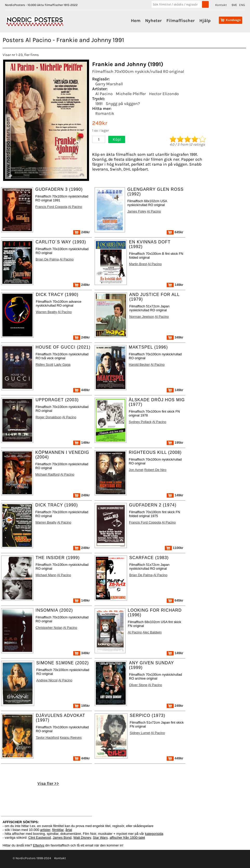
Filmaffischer (181, 20)
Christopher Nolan (49, 628)
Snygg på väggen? (123, 104)
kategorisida (154, 834)
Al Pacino (104, 94)
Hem (136, 20)
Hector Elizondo (164, 94)
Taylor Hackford (47, 738)
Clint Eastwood (40, 838)
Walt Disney (82, 838)
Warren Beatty (46, 312)
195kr (175, 443)
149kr (175, 285)
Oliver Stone (138, 685)
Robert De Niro (155, 470)
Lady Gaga (62, 365)
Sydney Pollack (140, 422)
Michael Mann (46, 575)
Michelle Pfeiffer (131, 94)
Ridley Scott (44, 365)
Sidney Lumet (140, 733)
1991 (99, 104)
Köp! (117, 139)
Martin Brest (138, 264)
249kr (82, 232)
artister (45, 830)
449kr (82, 390)
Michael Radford (47, 474)
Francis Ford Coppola (51, 207)
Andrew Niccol (47, 680)
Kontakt (221, 5)
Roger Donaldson (49, 417)
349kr (175, 337)
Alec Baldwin (152, 632)
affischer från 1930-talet (127, 838)
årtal (69, 830)
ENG (242, 5)
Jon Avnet (136, 470)
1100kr (174, 548)
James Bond (62, 838)
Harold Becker (139, 365)
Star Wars (100, 838)
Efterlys (39, 845)
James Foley (137, 211)
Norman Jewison (142, 317)
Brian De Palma (47, 259)
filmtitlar (58, 830)
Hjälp (205, 20)
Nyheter (153, 20)
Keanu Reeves (71, 738)
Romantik (105, 113)
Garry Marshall (109, 84)
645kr (175, 232)
